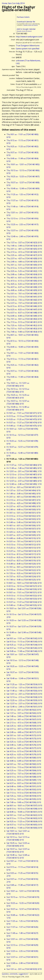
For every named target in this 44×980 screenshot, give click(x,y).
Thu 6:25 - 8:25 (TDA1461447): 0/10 (24, 309)
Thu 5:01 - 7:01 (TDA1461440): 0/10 (24, 294)
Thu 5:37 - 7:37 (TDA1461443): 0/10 (24, 303)
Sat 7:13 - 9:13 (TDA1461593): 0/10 (24, 793)
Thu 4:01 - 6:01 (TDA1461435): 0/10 (24, 278)
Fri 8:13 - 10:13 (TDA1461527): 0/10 (24, 586)
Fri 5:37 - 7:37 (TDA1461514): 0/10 (24, 551)
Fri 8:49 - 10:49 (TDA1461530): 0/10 (24, 589)
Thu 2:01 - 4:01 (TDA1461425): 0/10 (24, 249)
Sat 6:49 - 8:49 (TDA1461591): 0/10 (24, 786)
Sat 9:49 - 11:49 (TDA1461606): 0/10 (24, 828)
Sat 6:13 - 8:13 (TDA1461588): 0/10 (24, 777)
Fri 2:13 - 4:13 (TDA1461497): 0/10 (24, 500)
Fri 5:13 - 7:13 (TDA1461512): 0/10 (24, 545)
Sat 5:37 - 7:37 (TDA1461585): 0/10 (24, 774)
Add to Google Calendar (26, 29)
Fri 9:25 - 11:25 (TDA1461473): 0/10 (24, 419)
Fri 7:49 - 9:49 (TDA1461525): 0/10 (24, 580)
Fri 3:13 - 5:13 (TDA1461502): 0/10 (24, 516)
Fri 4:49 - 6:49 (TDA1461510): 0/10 (24, 538)
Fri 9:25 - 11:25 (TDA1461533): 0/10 (24, 599)
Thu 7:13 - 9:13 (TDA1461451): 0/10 (24, 322)
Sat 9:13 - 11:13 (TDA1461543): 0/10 (24, 642)
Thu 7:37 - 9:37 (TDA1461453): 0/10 (24, 329)
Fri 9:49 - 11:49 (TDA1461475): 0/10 (24, 426)
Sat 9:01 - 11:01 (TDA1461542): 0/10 (24, 638)
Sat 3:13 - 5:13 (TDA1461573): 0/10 (24, 739)
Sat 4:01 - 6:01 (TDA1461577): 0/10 (24, 748)
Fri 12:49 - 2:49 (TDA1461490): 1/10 (24, 484)
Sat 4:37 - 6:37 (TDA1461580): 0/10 (24, 758)
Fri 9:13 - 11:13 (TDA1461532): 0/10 (24, 596)
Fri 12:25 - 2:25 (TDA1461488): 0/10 (24, 478)
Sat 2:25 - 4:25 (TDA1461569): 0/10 (24, 726)
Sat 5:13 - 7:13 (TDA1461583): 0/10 (24, 767)
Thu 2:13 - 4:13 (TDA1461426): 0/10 (24, 252)
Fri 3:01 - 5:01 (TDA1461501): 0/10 (24, 513)
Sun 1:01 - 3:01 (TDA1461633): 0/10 (24, 969)
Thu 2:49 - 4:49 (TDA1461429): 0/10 (24, 262)
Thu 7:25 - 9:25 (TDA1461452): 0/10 (24, 325)
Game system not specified (28, 49)
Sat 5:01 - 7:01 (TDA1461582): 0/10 (24, 764)
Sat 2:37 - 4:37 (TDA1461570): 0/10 (24, 729)
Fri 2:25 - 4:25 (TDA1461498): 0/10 (24, 503)
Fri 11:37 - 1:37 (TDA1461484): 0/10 (24, 465)
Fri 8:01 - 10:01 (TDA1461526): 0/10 (24, 583)
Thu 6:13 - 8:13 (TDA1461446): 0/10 (24, 306)
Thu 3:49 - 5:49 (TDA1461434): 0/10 (24, 274)
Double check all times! (30, 25)
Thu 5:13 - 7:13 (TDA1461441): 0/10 (24, 297)
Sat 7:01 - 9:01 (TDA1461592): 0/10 (24, 790)
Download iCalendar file (26, 22)
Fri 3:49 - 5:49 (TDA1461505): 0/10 (24, 522)
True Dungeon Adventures (28, 45)
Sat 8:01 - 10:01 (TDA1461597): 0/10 (24, 806)
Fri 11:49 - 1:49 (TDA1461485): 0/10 (24, 468)
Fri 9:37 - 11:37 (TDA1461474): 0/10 (24, 423)
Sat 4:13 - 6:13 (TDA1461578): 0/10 (24, 751)
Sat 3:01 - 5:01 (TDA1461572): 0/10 (24, 735)
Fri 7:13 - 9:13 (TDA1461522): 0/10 (24, 570)
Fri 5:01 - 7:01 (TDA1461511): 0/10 (24, 541)
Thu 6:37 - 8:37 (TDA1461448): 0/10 (24, 313)
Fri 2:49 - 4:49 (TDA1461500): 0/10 (24, 510)
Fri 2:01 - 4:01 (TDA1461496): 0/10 (24, 497)
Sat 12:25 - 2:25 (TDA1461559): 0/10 (24, 700)
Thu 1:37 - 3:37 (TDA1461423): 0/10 (24, 243)
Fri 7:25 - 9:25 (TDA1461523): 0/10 (24, 573)
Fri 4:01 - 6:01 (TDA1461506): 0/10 (24, 525)
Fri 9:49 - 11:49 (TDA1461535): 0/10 (24, 605)
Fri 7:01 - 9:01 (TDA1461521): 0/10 (24, 567)
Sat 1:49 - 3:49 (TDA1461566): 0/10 (24, 716)
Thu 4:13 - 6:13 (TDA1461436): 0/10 (24, 281)
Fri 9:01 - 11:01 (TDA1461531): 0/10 (24, 592)
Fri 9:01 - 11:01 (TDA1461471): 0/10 (24, 413)
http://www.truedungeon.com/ (29, 37)
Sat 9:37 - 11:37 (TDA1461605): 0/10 (24, 825)
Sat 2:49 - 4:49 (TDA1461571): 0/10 (24, 732)
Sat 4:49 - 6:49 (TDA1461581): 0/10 (24, 761)
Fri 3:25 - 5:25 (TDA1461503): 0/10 (24, 519)
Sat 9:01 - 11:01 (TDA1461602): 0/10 (24, 815)
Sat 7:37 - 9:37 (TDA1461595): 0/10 (24, 799)
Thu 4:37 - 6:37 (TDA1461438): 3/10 (24, 287)
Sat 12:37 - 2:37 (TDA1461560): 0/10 (24, 703)
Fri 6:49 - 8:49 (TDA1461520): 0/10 (24, 564)
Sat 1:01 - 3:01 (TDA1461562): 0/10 (24, 710)
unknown (20, 61)
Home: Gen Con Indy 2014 (13, 3)
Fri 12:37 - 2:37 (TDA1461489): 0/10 (24, 481)
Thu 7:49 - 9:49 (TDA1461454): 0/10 (24, 332)
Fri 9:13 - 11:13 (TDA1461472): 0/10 (24, 416)
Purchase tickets (23, 17)
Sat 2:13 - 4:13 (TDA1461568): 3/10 (24, 723)
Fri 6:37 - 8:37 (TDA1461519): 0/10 (24, 561)
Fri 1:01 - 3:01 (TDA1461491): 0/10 (24, 487)
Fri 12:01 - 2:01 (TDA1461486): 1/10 (24, 471)
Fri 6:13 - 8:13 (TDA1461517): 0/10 (24, 554)
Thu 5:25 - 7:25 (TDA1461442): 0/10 (24, 300)
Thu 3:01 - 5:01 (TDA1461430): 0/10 (24, 265)
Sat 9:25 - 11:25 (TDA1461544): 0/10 (24, 645)
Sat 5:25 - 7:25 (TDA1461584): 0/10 (24, 770)
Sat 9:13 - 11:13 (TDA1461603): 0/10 (24, 818)
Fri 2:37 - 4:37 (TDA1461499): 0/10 (24, 506)
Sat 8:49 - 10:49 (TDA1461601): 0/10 (24, 812)
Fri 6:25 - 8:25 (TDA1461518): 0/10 (24, 557)
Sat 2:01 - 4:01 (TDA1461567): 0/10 (24, 719)
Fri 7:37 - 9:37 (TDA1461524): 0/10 (24, 576)
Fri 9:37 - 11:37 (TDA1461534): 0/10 (24, 602)
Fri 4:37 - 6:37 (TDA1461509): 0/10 (24, 535)
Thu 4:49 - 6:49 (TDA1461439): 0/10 (24, 290)
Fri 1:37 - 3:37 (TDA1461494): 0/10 (24, 490)
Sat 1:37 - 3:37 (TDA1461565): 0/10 (24, 713)
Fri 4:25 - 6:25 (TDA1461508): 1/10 (24, 532)
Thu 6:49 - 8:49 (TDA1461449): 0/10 (24, 316)
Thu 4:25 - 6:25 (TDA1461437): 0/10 (24, 284)
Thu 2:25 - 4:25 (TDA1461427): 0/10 (24, 255)
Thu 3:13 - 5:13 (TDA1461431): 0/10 (24, 268)
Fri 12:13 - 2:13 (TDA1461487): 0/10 (24, 474)
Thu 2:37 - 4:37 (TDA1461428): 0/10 (24, 258)
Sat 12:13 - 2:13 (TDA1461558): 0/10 (24, 697)
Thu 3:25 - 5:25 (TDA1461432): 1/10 (24, 271)
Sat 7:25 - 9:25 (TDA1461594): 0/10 (24, 796)
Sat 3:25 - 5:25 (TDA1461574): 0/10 (24, 742)
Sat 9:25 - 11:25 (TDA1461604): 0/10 (24, 821)
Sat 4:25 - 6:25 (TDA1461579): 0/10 (24, 754)
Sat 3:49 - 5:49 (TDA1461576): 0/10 (24, 745)
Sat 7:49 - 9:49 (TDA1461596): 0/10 (24, 802)
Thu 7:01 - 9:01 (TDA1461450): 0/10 (24, 319)
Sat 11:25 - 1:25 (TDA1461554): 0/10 (24, 684)
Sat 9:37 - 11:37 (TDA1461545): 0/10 (24, 648)
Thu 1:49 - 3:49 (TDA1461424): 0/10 (24, 246)
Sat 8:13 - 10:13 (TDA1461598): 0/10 (24, 809)
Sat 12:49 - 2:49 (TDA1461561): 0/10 (24, 707)
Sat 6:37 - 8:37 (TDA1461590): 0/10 (24, 783)
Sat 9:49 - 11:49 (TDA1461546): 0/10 (24, 651)
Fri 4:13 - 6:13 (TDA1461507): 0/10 (24, 529)
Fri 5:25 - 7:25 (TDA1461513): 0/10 (24, 548)
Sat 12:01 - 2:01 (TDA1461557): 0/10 (24, 694)
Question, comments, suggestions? (15, 974)
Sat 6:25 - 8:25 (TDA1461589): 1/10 (24, 780)
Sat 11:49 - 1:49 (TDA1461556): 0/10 (24, 691)
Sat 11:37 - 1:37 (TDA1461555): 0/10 (24, 688)
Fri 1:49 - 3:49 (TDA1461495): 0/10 (24, 494)
